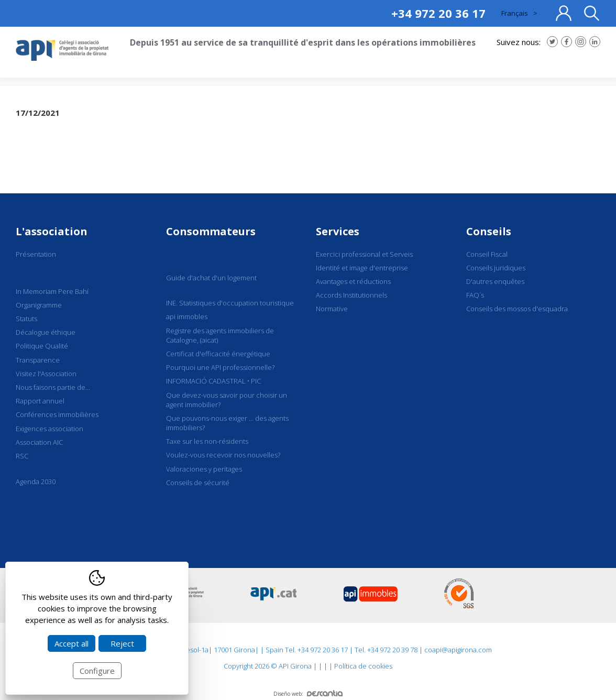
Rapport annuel (40, 401)
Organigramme (39, 305)
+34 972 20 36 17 (438, 13)
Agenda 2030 (36, 482)
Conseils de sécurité (198, 483)
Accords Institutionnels (351, 295)
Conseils (489, 231)
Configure (97, 671)
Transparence (38, 360)
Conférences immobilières (57, 414)
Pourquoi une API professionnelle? (220, 367)
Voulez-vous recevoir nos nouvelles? (223, 455)
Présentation (36, 254)
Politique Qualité (42, 346)
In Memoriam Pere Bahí (52, 291)
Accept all (71, 643)
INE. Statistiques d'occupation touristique (230, 303)
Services (338, 231)
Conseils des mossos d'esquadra (517, 309)
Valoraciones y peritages (204, 469)
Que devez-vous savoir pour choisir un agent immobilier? (227, 400)
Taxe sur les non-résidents (207, 441)
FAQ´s (475, 295)
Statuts (26, 319)
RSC (22, 456)
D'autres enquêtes (495, 281)
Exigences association (49, 429)
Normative (332, 309)
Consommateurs (211, 231)
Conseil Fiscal (487, 254)
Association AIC (39, 442)
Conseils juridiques (496, 268)
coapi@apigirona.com (458, 650)
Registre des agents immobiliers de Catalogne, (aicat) (220, 335)
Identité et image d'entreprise (362, 268)
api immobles (187, 316)
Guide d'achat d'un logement (211, 278)
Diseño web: (308, 694)
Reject (122, 643)
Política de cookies (363, 666)
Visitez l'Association (46, 374)
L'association (52, 231)
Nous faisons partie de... (53, 387)
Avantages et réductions (353, 281)
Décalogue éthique (46, 332)
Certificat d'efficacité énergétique (218, 354)
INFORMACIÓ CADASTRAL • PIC (213, 381)
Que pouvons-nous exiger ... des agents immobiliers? (227, 423)
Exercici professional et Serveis (364, 254)
